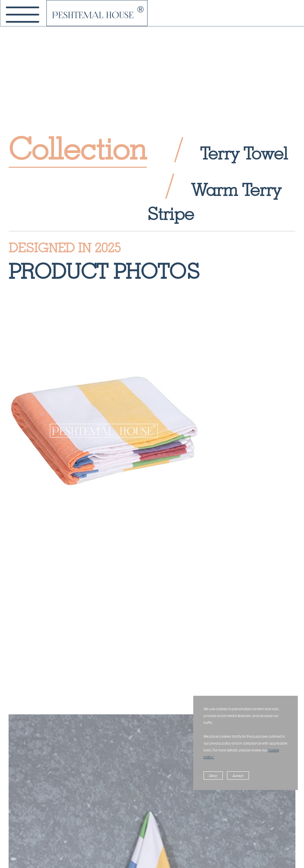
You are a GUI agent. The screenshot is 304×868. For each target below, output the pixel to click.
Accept (238, 776)
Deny (213, 776)
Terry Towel (244, 153)
